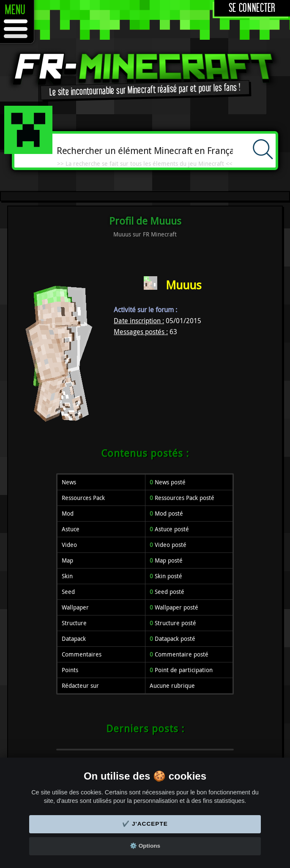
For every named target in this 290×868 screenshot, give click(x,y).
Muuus (184, 285)
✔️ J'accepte (145, 824)
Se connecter (252, 8)
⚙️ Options (145, 846)
